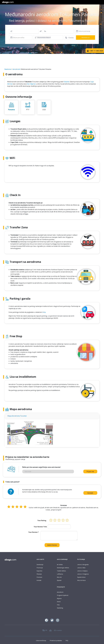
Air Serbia (60, 565)
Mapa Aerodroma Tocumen (17, 416)
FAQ (58, 605)
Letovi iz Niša (81, 568)
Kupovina (39, 571)
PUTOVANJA (81, 559)
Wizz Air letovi (81, 580)
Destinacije (40, 565)
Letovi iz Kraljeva (82, 571)
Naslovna (8, 69)
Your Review (34, 532)
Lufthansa (60, 574)
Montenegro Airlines (63, 568)
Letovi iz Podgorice (83, 574)
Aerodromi (16, 69)
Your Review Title (40, 527)
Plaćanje (39, 574)
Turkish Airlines (61, 571)
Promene (39, 577)
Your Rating (42, 520)
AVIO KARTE (40, 559)
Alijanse (59, 598)
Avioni (59, 602)
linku (44, 312)
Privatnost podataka (56, 641)
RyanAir (59, 580)
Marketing (60, 608)
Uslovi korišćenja (41, 641)
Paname (66, 82)
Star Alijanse (31, 84)
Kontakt (90, 493)
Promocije (40, 568)
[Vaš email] (48, 472)
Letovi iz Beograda (83, 565)
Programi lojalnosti (63, 595)
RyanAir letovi (81, 577)
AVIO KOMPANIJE (62, 559)
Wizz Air (59, 577)
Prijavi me (90, 471)
